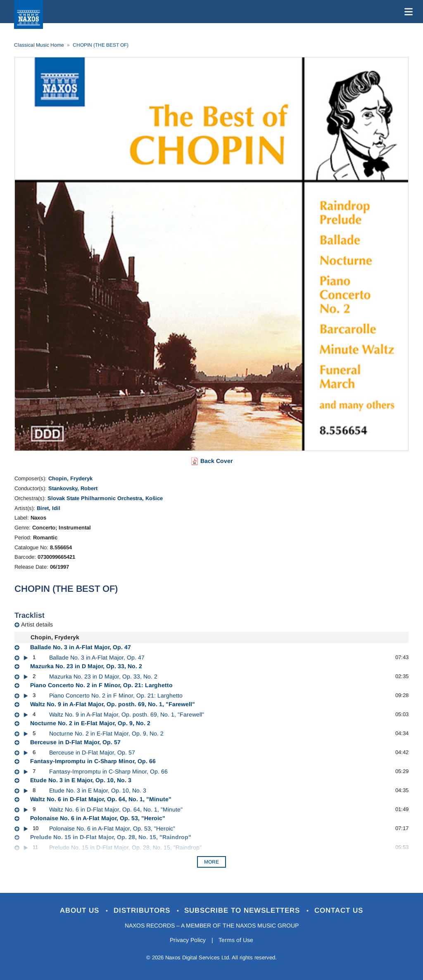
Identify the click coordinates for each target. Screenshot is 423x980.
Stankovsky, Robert (73, 488)
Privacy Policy (188, 940)
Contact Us (339, 910)
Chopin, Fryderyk (70, 478)
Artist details (37, 624)
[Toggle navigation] (407, 12)
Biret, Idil (49, 508)
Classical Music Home (39, 45)
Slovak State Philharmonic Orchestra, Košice (105, 498)
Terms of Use (236, 940)
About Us (81, 910)
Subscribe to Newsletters (244, 910)
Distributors (143, 910)
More (211, 862)
